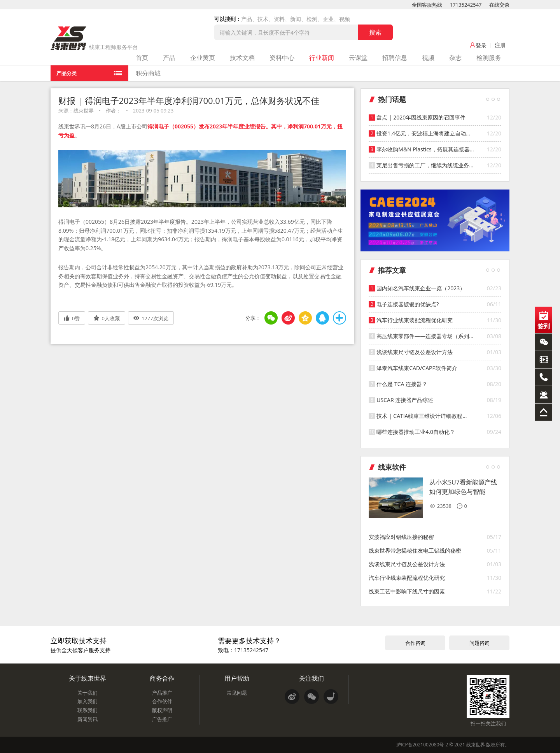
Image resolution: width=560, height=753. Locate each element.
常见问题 (237, 693)
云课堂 (358, 58)
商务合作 (162, 678)
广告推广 (162, 719)
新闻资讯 (87, 719)
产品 (169, 58)
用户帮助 (237, 678)
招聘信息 (395, 58)
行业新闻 (322, 58)
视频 (428, 58)
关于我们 (87, 693)
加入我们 (87, 701)
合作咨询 (415, 643)
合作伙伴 (162, 701)
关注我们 (311, 678)
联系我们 (87, 710)
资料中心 (282, 58)
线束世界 (476, 745)
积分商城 (148, 73)
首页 (142, 58)
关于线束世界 (87, 678)
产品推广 (162, 693)
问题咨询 (479, 643)
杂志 (455, 58)
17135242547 (466, 5)
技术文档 (242, 58)
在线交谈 (499, 5)
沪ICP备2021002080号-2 (422, 745)
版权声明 (162, 710)
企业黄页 (203, 58)
